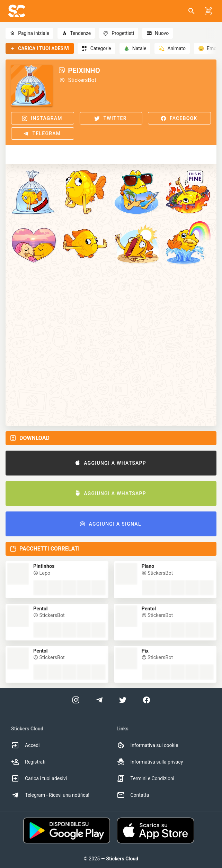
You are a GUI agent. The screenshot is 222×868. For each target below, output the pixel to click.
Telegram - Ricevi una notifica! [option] (50, 795)
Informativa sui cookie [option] (148, 745)
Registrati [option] (28, 762)
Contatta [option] (133, 795)
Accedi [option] (25, 745)
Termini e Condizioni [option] (146, 778)
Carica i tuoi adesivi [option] (39, 778)
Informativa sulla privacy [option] (150, 762)
